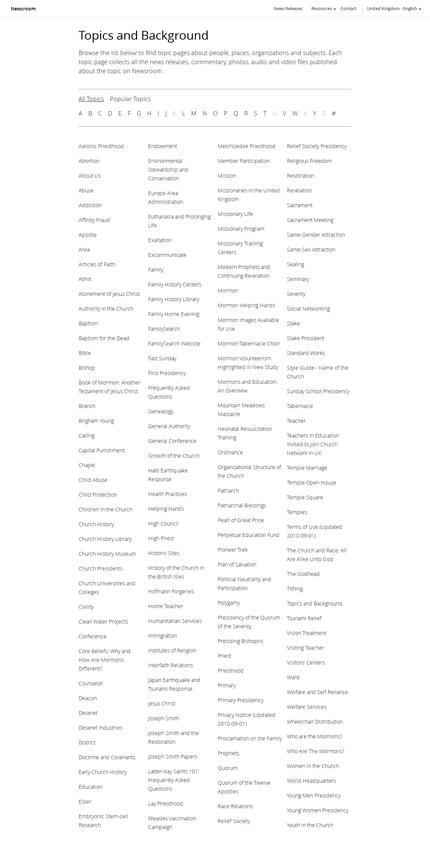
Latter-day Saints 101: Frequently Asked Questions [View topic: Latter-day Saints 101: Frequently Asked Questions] (174, 780)
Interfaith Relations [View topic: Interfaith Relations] (170, 665)
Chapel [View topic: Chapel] (87, 465)
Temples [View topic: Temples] (297, 512)
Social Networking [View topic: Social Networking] (308, 308)
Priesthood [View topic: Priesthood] (231, 670)
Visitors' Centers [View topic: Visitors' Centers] (306, 662)
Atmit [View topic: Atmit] (85, 279)
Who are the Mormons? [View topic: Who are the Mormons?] (315, 736)
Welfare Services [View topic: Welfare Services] (307, 707)
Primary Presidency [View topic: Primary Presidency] (241, 700)
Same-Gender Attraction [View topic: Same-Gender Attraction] (316, 235)
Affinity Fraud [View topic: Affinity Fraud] (94, 220)
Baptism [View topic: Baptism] (88, 323)
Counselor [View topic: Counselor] (91, 683)
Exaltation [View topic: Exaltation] (160, 240)
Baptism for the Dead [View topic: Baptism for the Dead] (104, 338)
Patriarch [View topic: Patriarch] (228, 490)
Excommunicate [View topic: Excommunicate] (167, 255)
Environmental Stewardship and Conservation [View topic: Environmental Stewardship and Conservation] (168, 169)
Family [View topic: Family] (156, 269)
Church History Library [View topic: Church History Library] (105, 539)
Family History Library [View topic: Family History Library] (174, 299)
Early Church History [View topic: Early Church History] (103, 772)
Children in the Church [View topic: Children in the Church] (105, 509)
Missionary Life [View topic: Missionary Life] (235, 214)
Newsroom (23, 9)
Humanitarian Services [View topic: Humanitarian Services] (175, 621)
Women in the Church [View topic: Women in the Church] (313, 766)
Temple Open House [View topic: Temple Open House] (312, 482)
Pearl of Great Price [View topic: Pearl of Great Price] (241, 520)
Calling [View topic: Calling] (87, 435)
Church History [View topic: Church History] (96, 524)
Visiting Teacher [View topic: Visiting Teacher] (305, 648)
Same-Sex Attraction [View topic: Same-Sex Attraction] (311, 249)
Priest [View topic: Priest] (224, 656)
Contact (349, 8)
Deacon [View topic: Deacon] (88, 698)
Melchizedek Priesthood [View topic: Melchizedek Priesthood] (247, 146)
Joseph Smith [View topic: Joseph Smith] (164, 718)
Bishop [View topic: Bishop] (87, 368)
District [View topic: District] (87, 742)
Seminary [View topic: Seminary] (298, 279)
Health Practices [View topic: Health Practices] (167, 494)
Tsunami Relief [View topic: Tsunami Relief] (304, 618)
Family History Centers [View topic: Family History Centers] (175, 284)
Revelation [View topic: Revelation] (299, 190)
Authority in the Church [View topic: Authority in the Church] (106, 308)
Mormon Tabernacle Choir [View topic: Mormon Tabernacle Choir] (249, 343)
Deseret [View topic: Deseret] (88, 713)
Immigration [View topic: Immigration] (162, 635)
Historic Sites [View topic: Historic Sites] (164, 553)
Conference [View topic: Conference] (93, 636)
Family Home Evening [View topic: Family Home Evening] (174, 314)
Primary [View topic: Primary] (227, 685)
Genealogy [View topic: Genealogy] (161, 411)
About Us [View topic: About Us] (90, 175)
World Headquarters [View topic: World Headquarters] (311, 781)
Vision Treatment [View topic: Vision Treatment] (307, 633)
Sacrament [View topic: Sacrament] (300, 205)
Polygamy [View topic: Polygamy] (229, 603)
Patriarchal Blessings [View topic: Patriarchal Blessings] (242, 505)
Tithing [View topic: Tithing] (295, 588)
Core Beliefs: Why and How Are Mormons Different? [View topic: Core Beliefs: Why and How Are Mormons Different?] (105, 660)
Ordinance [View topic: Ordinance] (230, 452)
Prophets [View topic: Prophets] (228, 753)
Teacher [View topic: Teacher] (296, 421)
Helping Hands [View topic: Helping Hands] (166, 509)
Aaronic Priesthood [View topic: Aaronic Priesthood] (101, 146)
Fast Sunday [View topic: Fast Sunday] (162, 358)
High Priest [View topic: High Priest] (161, 538)
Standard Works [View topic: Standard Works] (306, 353)
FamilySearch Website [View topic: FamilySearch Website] (174, 343)
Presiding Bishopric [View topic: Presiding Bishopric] (241, 641)
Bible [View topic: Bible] (85, 353)
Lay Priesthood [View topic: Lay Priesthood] (166, 803)
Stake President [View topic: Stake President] (306, 338)
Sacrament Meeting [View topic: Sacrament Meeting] (310, 220)
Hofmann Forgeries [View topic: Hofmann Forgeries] (171, 591)
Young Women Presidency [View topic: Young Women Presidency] (318, 810)
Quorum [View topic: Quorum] (228, 768)
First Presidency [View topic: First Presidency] (167, 373)
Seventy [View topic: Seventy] (296, 294)
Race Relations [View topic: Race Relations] (235, 806)
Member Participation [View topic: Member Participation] (244, 161)
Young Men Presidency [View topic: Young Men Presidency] (314, 795)
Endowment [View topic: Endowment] (163, 146)
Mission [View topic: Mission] (227, 175)
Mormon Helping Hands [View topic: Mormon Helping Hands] (246, 305)
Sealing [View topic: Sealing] (295, 264)
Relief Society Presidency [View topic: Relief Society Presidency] (317, 146)
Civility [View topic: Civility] (86, 607)
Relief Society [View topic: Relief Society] (234, 821)
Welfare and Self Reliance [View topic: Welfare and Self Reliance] (317, 692)
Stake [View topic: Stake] (293, 323)
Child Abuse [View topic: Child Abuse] (93, 480)
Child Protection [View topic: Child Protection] (98, 494)
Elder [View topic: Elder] (85, 801)
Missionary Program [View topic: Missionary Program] (241, 229)
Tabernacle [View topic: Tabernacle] (300, 406)
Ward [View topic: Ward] (293, 677)
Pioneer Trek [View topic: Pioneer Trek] (233, 550)
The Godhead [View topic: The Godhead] (303, 574)
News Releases (288, 8)
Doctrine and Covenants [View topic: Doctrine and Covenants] (107, 757)
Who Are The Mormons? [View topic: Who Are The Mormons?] (316, 751)
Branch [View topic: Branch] (87, 406)
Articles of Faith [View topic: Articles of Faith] (97, 264)
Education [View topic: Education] (91, 787)
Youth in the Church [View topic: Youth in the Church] (310, 825)
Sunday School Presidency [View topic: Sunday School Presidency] (318, 391)
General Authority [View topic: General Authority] (169, 426)
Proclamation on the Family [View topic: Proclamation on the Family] (250, 738)
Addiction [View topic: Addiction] (90, 205)
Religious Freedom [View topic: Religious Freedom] (309, 161)
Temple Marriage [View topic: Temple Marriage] (307, 468)
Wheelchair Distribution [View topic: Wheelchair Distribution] (315, 721)
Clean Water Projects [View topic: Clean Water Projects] (103, 621)
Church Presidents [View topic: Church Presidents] (100, 568)
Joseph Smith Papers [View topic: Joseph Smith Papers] (173, 756)
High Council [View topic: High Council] (163, 523)
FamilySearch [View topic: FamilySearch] (164, 329)
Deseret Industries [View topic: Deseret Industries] (100, 727)
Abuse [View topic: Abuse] (86, 190)
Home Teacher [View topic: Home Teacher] (166, 606)
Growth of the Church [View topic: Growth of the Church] (174, 455)
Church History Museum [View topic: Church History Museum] (107, 554)
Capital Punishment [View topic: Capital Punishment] (102, 450)
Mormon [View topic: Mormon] (228, 290)
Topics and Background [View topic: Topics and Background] (315, 603)
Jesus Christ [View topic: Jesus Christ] (162, 703)
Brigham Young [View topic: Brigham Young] (96, 421)
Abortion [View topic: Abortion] (89, 161)
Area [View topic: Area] (84, 249)
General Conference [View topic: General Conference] (172, 441)
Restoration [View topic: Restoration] (300, 175)
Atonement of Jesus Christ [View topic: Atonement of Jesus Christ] (109, 294)
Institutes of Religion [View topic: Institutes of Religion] (172, 650)
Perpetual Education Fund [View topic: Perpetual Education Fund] (249, 535)
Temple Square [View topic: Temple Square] (305, 497)
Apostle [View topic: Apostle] (88, 235)
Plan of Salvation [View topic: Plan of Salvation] (237, 564)
